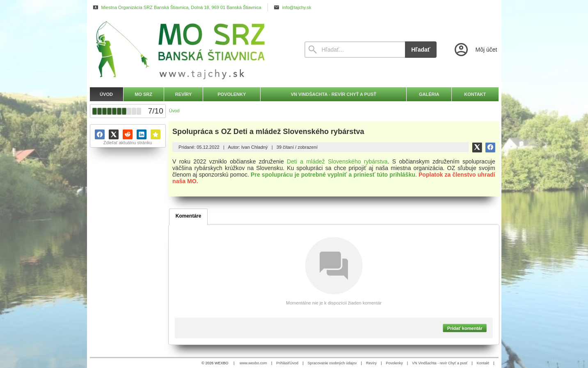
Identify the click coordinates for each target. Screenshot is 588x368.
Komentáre (189, 216)
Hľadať (421, 50)
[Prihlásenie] (475, 50)
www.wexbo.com (253, 363)
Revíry (371, 363)
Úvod (294, 363)
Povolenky (394, 363)
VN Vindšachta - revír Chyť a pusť (440, 363)
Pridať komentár (465, 328)
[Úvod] (190, 50)
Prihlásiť (283, 363)
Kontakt (483, 363)
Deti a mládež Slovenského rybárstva (337, 161)
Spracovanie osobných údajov (332, 363)
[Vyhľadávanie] (355, 50)
